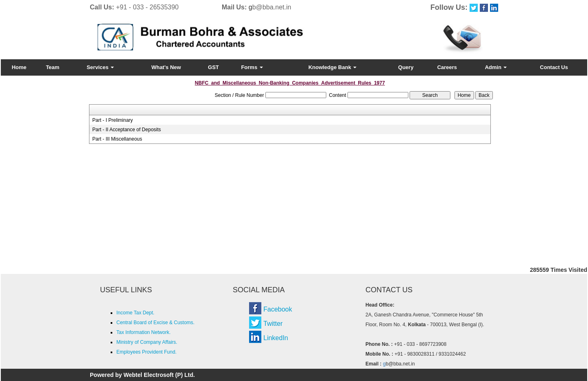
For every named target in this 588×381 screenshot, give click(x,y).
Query (406, 67)
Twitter (273, 324)
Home (19, 67)
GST (213, 67)
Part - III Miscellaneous (117, 139)
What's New (166, 67)
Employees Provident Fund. (146, 352)
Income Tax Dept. (135, 313)
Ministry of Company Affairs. (147, 342)
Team (52, 67)
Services (100, 67)
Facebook (278, 309)
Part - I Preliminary (112, 120)
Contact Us (554, 67)
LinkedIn (276, 338)
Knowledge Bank (332, 67)
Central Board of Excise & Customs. (155, 323)
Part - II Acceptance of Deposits (127, 130)
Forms (252, 67)
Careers (447, 67)
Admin (496, 67)
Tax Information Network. (144, 332)
